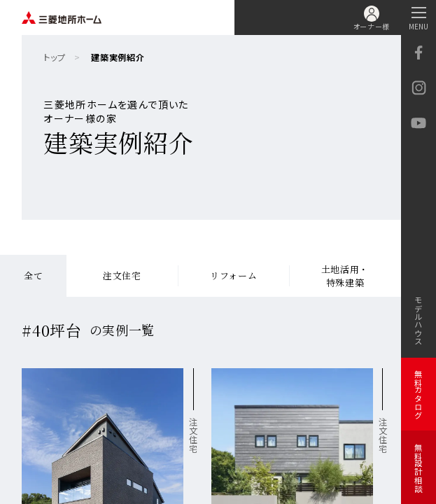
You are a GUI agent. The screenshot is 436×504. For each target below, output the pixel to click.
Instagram (419, 87)
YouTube (419, 123)
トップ (54, 57)
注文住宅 (122, 275)
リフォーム (234, 275)
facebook (419, 52)
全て (33, 275)
